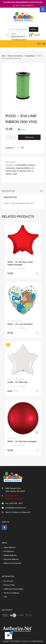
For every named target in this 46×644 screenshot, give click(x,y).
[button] (39, 44)
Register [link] (30, 6)
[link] (43, 9)
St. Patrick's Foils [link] (24, 171)
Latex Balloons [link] (10, 547)
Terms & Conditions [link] (11, 593)
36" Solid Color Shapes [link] (16, 259)
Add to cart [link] (37, 274)
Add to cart (29, 137)
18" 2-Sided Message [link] (15, 321)
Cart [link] (5, 597)
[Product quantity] (11, 137)
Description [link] (8, 191)
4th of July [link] (12, 438)
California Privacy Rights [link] (13, 589)
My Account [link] (8, 581)
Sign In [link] (23, 6)
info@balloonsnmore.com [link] (16, 508)
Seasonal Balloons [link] (24, 168)
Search (34, 29)
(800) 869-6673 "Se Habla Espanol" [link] (17, 38)
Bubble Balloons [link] (10, 555)
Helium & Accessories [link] (15, 56)
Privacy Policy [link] (9, 585)
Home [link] (4, 56)
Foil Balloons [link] (9, 551)
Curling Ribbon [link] (30, 56)
